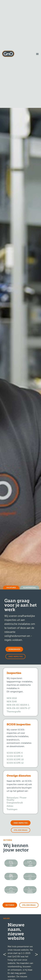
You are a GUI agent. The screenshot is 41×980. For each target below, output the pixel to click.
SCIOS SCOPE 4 (15, 753)
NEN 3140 (12, 702)
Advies (10, 806)
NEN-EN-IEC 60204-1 (18, 705)
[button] (37, 54)
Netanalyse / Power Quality (17, 799)
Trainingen (12, 809)
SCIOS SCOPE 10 (15, 760)
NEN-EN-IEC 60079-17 (18, 708)
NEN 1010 (12, 698)
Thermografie (14, 712)
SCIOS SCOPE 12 (15, 763)
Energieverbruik (15, 803)
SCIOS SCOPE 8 (15, 756)
